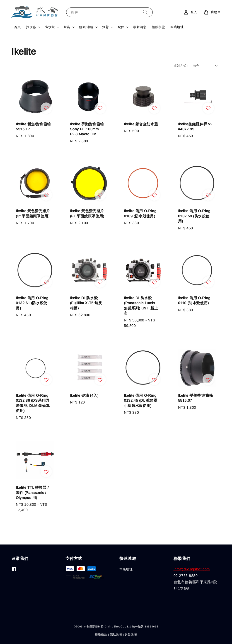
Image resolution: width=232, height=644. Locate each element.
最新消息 (140, 27)
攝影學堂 (158, 27)
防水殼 (50, 27)
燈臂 (105, 27)
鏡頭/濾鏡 (86, 27)
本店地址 (177, 27)
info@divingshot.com (192, 569)
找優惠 (31, 27)
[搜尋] (145, 12)
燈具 (67, 27)
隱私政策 (116, 635)
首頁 (17, 27)
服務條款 (101, 635)
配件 (121, 27)
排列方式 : (181, 66)
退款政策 (131, 635)
